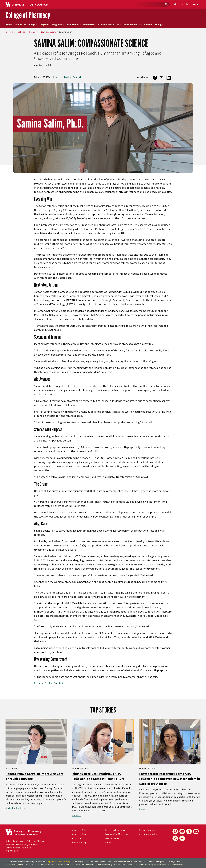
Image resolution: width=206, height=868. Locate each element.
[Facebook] (175, 831)
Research (89, 24)
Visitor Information (148, 834)
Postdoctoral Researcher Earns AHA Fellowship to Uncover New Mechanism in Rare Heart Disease (170, 779)
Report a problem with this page (60, 862)
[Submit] (166, 4)
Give (196, 4)
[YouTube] (182, 831)
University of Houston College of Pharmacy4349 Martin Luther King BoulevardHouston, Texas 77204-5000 (26, 844)
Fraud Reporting (119, 862)
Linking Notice (161, 862)
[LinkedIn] (196, 831)
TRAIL (109, 862)
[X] (189, 831)
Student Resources (109, 24)
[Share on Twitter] (162, 78)
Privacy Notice (174, 862)
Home (9, 24)
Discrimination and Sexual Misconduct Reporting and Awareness (140, 865)
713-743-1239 (12, 851)
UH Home (10, 32)
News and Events (48, 32)
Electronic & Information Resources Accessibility (92, 865)
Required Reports (63, 865)
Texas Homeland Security (95, 862)
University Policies (175, 865)
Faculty (68, 77)
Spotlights (78, 77)
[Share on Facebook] (155, 78)
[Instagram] (175, 838)
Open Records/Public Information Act (21, 865)
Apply (185, 4)
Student (9, 808)
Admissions (74, 24)
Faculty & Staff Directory (117, 834)
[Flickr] (182, 838)
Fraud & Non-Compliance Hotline (141, 862)
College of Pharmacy (28, 15)
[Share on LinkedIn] (169, 78)
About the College (26, 24)
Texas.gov (79, 862)
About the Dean (79, 834)
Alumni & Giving (154, 24)
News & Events (133, 24)
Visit (175, 4)
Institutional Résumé (46, 865)
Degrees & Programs (52, 24)
